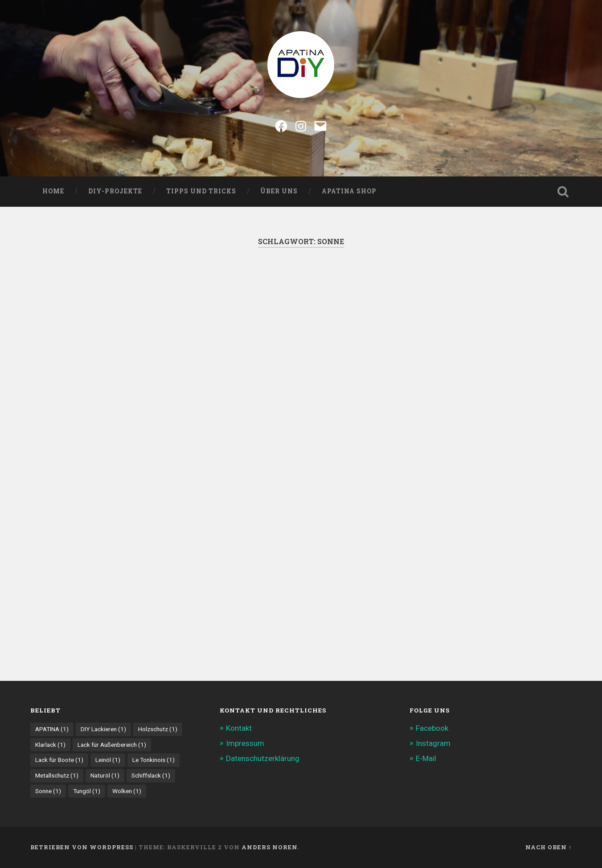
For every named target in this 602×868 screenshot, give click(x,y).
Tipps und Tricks (201, 191)
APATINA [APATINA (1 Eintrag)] (52, 729)
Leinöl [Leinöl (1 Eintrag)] (108, 760)
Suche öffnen (563, 192)
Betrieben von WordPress (82, 847)
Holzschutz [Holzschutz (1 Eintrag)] (158, 729)
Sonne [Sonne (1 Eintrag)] (48, 791)
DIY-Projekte (115, 191)
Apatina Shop (349, 191)
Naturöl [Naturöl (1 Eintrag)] (105, 775)
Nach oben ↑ (549, 847)
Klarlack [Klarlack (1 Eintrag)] (50, 745)
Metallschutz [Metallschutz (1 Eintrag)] (57, 775)
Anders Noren (270, 847)
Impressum (245, 743)
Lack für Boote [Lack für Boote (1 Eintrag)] (59, 760)
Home (53, 191)
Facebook (432, 728)
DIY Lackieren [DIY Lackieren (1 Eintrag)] (103, 729)
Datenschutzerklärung (263, 758)
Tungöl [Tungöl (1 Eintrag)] (87, 791)
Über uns (279, 191)
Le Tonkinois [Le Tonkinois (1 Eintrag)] (154, 760)
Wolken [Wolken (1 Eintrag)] (127, 791)
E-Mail (426, 758)
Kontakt (239, 728)
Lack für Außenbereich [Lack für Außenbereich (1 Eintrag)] (112, 745)
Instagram (433, 743)
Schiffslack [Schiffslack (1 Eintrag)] (151, 775)
